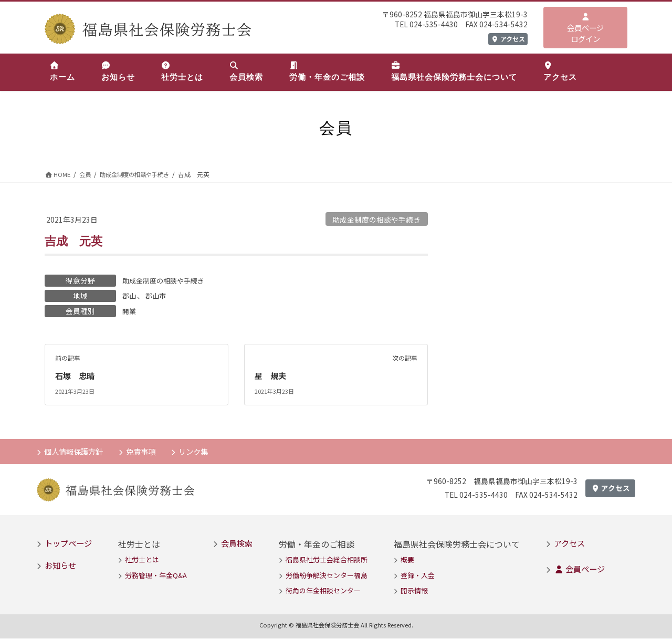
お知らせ (60, 566)
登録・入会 (418, 576)
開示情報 (414, 591)
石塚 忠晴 (76, 376)
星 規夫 (271, 376)
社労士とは (142, 561)
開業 (130, 311)
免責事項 (147, 451)
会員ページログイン (585, 29)
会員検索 (237, 543)
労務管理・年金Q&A (156, 576)
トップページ (68, 543)
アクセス (508, 39)
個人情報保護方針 (76, 451)
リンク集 (202, 451)
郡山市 (157, 296)
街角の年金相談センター (323, 591)
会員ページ (579, 570)
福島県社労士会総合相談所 (327, 561)
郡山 (130, 296)
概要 (407, 561)
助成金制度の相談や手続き (376, 219)
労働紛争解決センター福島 (327, 576)
